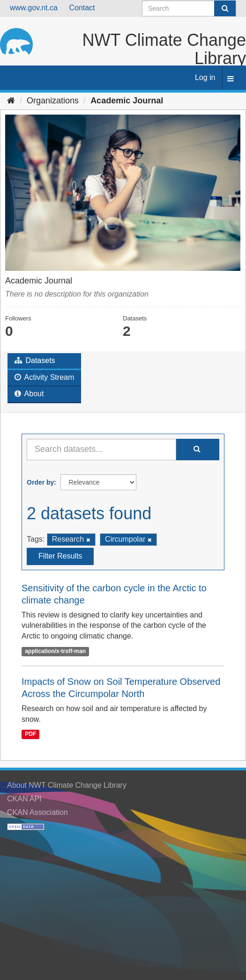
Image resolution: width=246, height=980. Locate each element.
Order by (40, 482)
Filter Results (60, 556)
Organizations (53, 101)
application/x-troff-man (55, 651)
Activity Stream (44, 377)
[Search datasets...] (101, 450)
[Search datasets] (189, 8)
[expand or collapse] (231, 79)
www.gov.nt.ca (34, 8)
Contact (82, 8)
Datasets (35, 360)
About (29, 394)
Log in (205, 77)
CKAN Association (37, 812)
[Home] (11, 101)
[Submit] (225, 8)
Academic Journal (127, 101)
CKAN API (24, 799)
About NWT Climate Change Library (67, 785)
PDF (30, 734)
